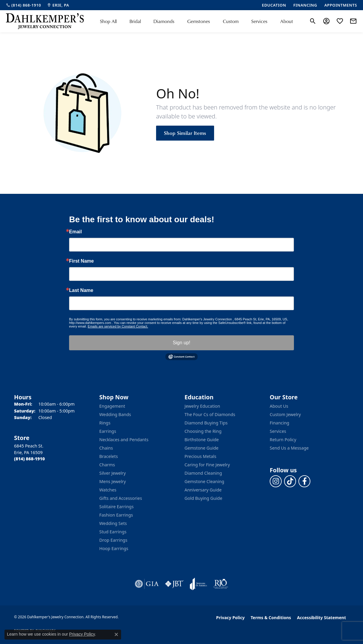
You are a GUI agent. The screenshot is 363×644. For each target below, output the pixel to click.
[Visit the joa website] (199, 584)
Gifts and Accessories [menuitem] (121, 498)
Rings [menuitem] (105, 423)
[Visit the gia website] (147, 584)
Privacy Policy (230, 618)
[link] (23, 5)
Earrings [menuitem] (108, 431)
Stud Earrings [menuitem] (113, 532)
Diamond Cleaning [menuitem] (203, 473)
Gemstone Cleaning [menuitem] (204, 481)
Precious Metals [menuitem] (200, 456)
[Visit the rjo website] (221, 584)
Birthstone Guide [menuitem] (202, 440)
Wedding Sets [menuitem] (113, 523)
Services (259, 21)
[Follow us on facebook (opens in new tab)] (304, 481)
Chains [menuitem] (106, 448)
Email (76, 232)
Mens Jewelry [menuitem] (113, 481)
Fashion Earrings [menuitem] (116, 515)
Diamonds (164, 21)
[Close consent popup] (116, 634)
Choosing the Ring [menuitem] (203, 431)
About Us (279, 406)
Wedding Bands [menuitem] (115, 414)
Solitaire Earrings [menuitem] (116, 507)
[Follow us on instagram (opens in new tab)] (276, 481)
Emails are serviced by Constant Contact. (118, 326)
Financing (279, 423)
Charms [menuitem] (107, 465)
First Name (81, 261)
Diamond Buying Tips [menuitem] (206, 423)
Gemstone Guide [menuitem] (202, 448)
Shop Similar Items (185, 133)
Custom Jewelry (285, 414)
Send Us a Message (289, 448)
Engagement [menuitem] (112, 406)
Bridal (135, 21)
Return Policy (283, 440)
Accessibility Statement (321, 618)
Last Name (81, 290)
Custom (231, 21)
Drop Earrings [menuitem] (113, 540)
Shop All (108, 21)
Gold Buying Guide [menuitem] (203, 498)
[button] (313, 21)
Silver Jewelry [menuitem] (113, 473)
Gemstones (199, 21)
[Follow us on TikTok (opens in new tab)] (290, 481)
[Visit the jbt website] (174, 584)
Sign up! (182, 343)
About (287, 21)
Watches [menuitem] (108, 490)
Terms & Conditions (271, 618)
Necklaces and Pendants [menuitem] (124, 440)
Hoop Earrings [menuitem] (114, 548)
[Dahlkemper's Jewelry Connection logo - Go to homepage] (45, 21)
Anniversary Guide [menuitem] (203, 490)
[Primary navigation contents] (196, 21)
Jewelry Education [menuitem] (202, 406)
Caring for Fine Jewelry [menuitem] (207, 465)
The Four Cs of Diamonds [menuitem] (210, 414)
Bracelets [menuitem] (109, 456)
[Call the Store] (29, 459)
